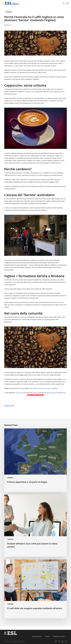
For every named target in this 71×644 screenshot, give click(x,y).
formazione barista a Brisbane (42, 388)
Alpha (35, 393)
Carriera (9, 12)
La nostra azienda (37, 636)
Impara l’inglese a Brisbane (35, 395)
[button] (67, 3)
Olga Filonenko (51, 393)
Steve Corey (19, 393)
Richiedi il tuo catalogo (59, 636)
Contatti (47, 636)
